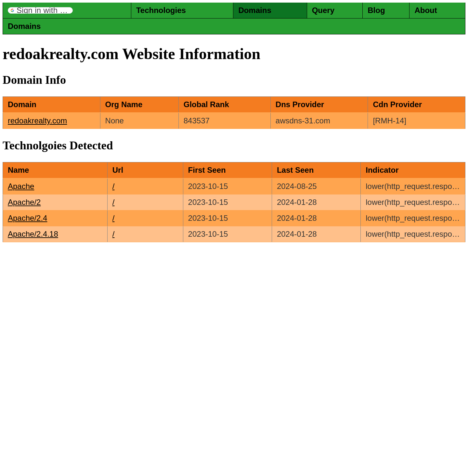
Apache (21, 186)
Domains (255, 10)
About (426, 10)
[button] (40, 10)
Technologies (161, 10)
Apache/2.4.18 (33, 234)
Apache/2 (24, 202)
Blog (376, 10)
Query (323, 10)
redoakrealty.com (37, 121)
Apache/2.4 (27, 218)
